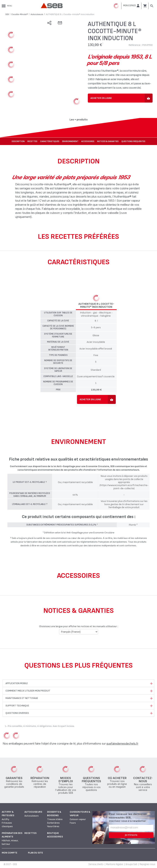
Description (18, 141)
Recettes (32, 141)
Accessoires (88, 141)
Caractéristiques (50, 141)
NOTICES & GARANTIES (108, 141)
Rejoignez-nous (147, 864)
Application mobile (17, 683)
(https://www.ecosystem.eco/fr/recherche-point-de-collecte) (124, 487)
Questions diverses (17, 713)
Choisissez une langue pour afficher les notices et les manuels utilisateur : (78, 626)
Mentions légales (115, 864)
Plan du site (35, 853)
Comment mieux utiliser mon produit (28, 691)
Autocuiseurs (33, 812)
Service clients (96, 864)
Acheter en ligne (101, 98)
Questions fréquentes (133, 141)
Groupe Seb (131, 864)
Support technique (17, 706)
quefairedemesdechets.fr (122, 743)
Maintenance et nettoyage (22, 698)
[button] (131, 6)
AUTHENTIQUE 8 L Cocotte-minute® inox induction (96, 306)
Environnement (70, 141)
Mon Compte (10, 853)
